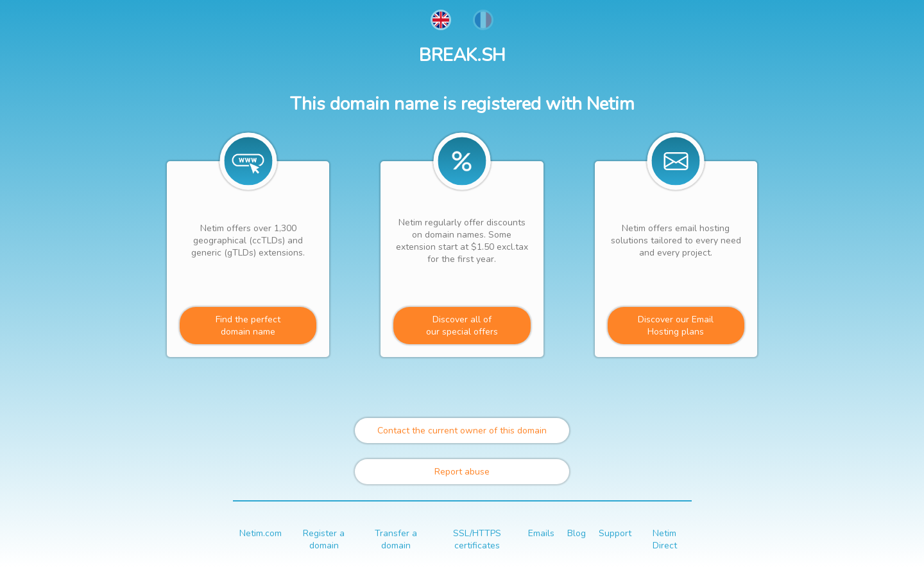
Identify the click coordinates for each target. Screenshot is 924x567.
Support (615, 533)
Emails (541, 533)
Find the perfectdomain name (248, 326)
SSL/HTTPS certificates (477, 539)
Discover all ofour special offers (462, 326)
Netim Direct (665, 539)
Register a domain (324, 539)
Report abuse (462, 472)
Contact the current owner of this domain (462, 431)
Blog (577, 533)
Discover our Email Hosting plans (676, 326)
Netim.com (261, 533)
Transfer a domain (396, 539)
